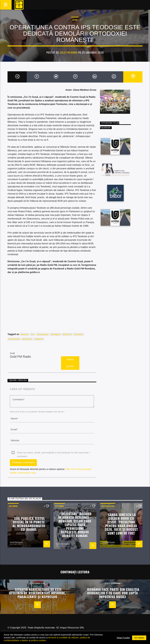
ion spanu (79, 334)
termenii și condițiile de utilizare (64, 638)
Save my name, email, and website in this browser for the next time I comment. (53, 453)
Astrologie (108, 506)
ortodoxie (39, 339)
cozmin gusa (42, 334)
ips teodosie (14, 339)
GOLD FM (67, 334)
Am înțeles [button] (139, 638)
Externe (13, 506)
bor (32, 334)
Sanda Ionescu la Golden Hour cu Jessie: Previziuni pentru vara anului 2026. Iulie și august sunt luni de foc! (121, 524)
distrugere (55, 334)
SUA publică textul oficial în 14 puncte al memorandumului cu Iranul (29, 524)
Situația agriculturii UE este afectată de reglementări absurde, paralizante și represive (37, 593)
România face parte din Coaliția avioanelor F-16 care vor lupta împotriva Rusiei (113, 593)
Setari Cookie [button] (123, 638)
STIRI (75, 20)
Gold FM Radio (69, 53)
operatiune (27, 339)
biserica (24, 334)
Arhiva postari (70, 363)
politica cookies (39, 640)
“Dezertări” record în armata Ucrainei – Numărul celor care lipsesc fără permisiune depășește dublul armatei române (75, 525)
